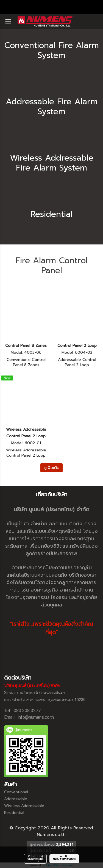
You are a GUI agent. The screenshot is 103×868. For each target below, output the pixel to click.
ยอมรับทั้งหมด (64, 859)
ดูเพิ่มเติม (51, 468)
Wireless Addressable (24, 806)
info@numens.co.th (36, 717)
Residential (14, 813)
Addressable (16, 799)
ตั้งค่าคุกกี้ (35, 859)
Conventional (16, 792)
